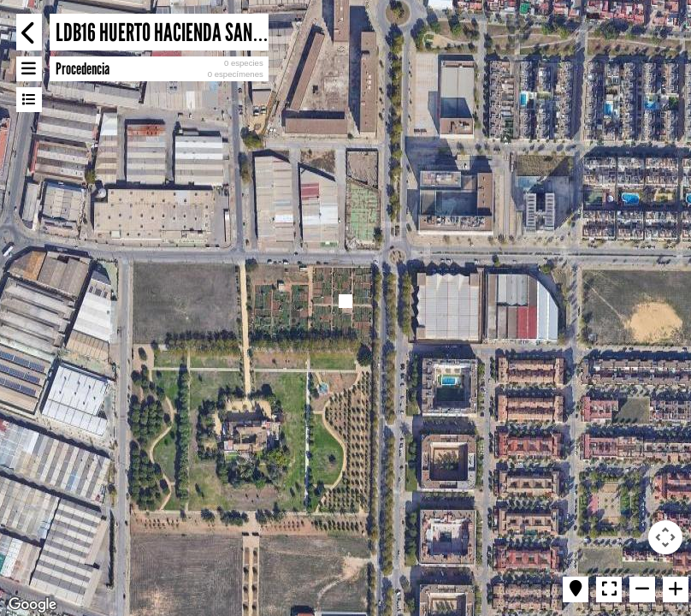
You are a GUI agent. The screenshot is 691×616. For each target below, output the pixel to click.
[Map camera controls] (665, 537)
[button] (345, 301)
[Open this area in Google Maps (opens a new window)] (32, 605)
